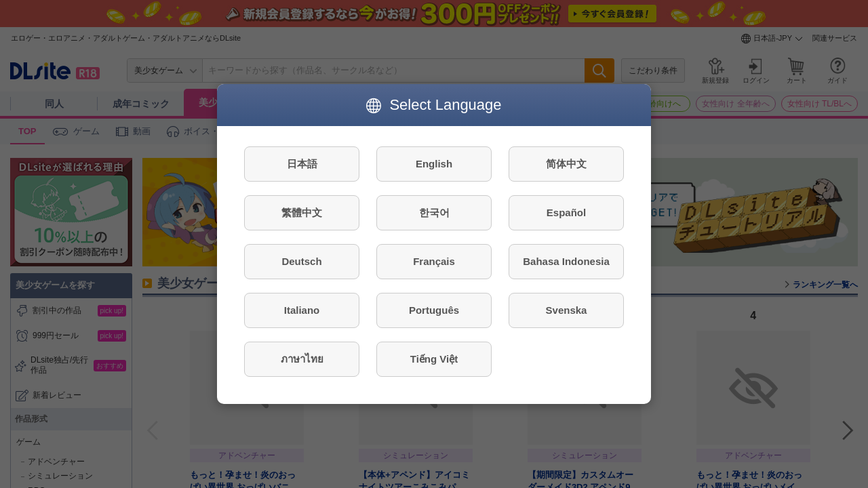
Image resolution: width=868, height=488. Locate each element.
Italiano (302, 310)
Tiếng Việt (434, 359)
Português (434, 310)
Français (434, 261)
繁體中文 (302, 212)
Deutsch (301, 261)
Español (566, 212)
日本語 (302, 164)
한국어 (434, 212)
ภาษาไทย (302, 359)
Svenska (567, 310)
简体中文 (566, 164)
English (434, 164)
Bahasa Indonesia (566, 261)
